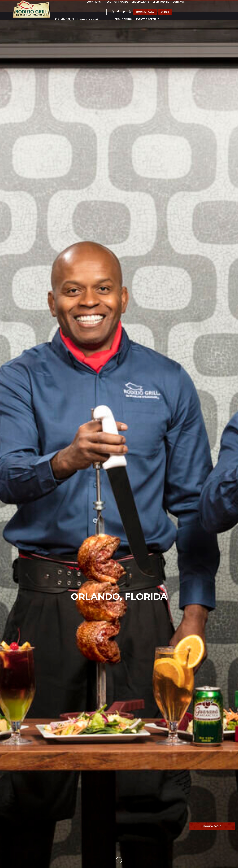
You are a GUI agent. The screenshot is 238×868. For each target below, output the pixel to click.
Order (165, 12)
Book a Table (145, 12)
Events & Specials (148, 19)
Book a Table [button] (212, 826)
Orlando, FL (65, 19)
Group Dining (123, 19)
